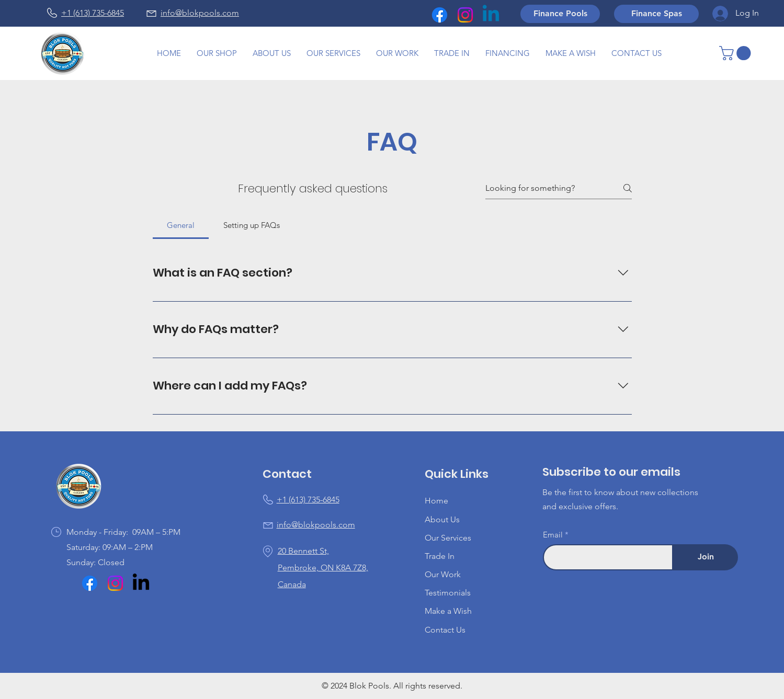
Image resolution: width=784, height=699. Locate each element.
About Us (442, 519)
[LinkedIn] (141, 583)
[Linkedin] (491, 15)
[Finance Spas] (656, 14)
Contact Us (445, 630)
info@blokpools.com (200, 13)
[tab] (181, 225)
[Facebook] (440, 15)
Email (553, 535)
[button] (397, 53)
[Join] (706, 557)
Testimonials (448, 593)
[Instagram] (465, 15)
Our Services (448, 538)
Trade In (440, 556)
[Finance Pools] (560, 14)
